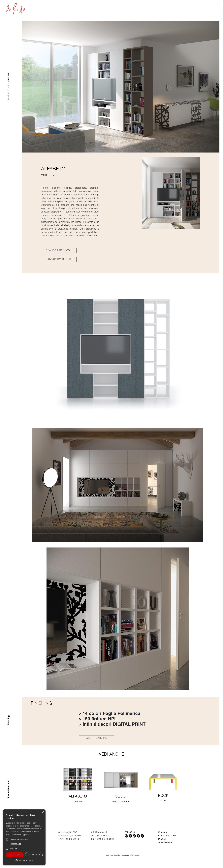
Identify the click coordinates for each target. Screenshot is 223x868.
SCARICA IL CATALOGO (59, 251)
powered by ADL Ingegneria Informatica (123, 855)
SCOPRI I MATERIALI (96, 738)
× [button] (43, 812)
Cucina (9, 86)
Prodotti (9, 96)
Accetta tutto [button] (15, 855)
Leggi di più (26, 835)
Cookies (162, 832)
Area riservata (165, 843)
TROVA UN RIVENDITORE (59, 259)
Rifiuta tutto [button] (34, 855)
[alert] (24, 837)
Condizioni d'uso (167, 836)
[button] (24, 860)
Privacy (162, 839)
